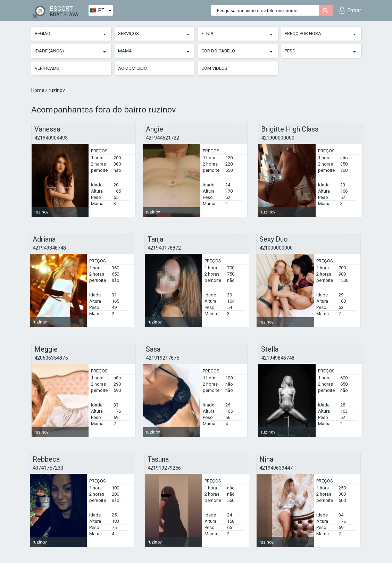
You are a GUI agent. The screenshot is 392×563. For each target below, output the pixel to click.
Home (38, 90)
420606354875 (51, 358)
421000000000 (276, 248)
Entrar (350, 10)
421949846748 (49, 248)
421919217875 (162, 358)
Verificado (47, 68)
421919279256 (164, 468)
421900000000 (278, 138)
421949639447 (276, 468)
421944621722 (162, 138)
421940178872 (164, 248)
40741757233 (48, 468)
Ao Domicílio (132, 68)
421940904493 (51, 138)
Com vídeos (214, 68)
